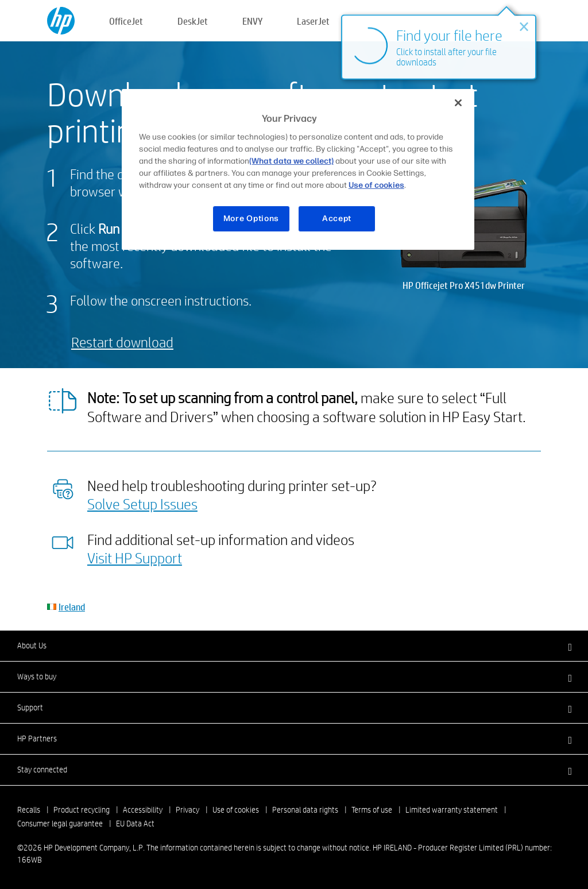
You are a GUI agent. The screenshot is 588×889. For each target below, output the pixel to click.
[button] (294, 646)
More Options (251, 219)
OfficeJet (126, 21)
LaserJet (313, 21)
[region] (298, 169)
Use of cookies (236, 810)
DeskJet (193, 21)
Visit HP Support (135, 558)
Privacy (187, 810)
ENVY (252, 21)
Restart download (122, 342)
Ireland (72, 607)
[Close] (458, 103)
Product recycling (82, 810)
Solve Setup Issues (142, 504)
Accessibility (143, 810)
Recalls (29, 810)
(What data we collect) (291, 161)
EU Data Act (135, 824)
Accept (337, 219)
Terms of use (372, 810)
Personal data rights (305, 810)
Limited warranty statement (452, 810)
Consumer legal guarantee (60, 824)
